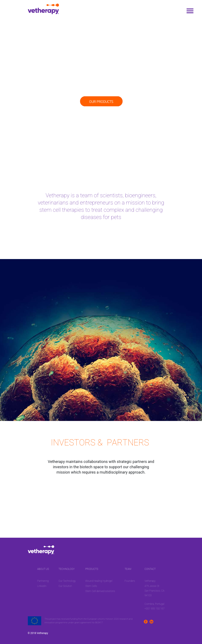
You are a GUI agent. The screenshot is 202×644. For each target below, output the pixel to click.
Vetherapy (150, 581)
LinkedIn (42, 586)
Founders (130, 581)
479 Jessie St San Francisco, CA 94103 (154, 591)
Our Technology (67, 581)
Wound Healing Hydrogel (99, 581)
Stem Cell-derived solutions (100, 591)
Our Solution (65, 586)
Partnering (43, 581)
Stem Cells (91, 586)
